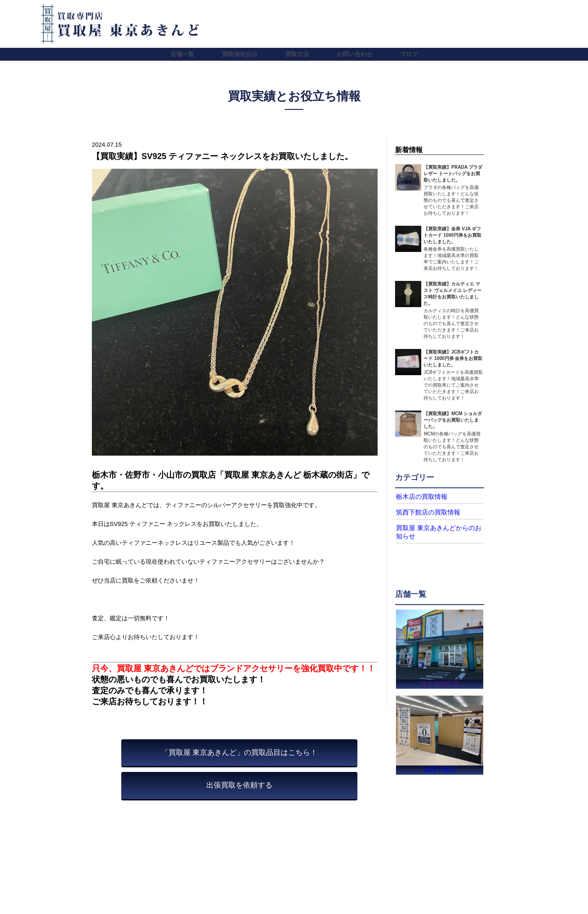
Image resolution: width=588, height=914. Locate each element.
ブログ (409, 54)
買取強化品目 (240, 54)
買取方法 (297, 54)
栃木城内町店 (440, 681)
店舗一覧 (182, 54)
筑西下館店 (439, 769)
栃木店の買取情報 (418, 497)
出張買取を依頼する (239, 785)
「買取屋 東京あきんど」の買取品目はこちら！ (239, 752)
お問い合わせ (355, 54)
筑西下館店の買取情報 (424, 512)
